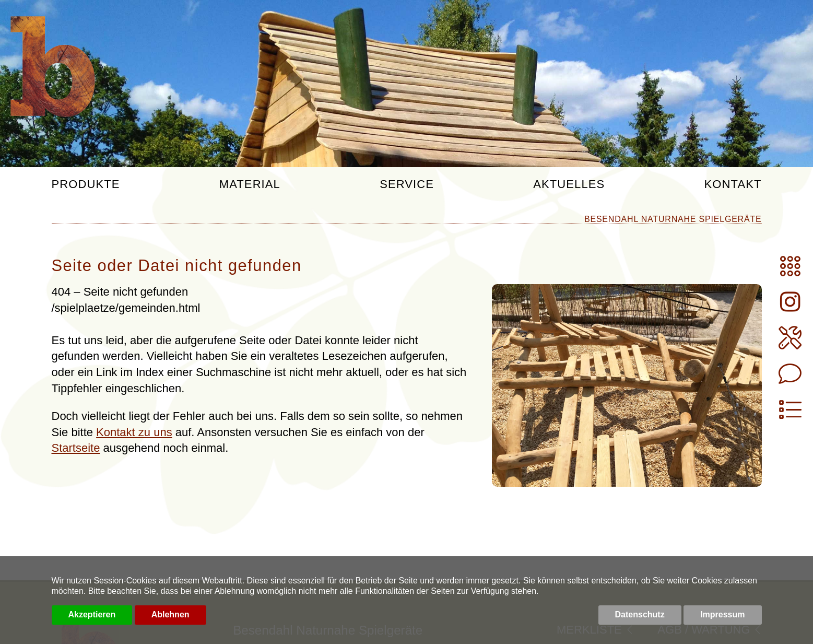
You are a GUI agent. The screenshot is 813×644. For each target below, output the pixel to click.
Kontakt (733, 185)
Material (250, 185)
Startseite (76, 448)
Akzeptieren (92, 614)
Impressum (722, 614)
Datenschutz (640, 614)
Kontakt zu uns (134, 432)
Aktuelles (569, 185)
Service (407, 185)
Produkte (86, 185)
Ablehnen (170, 614)
